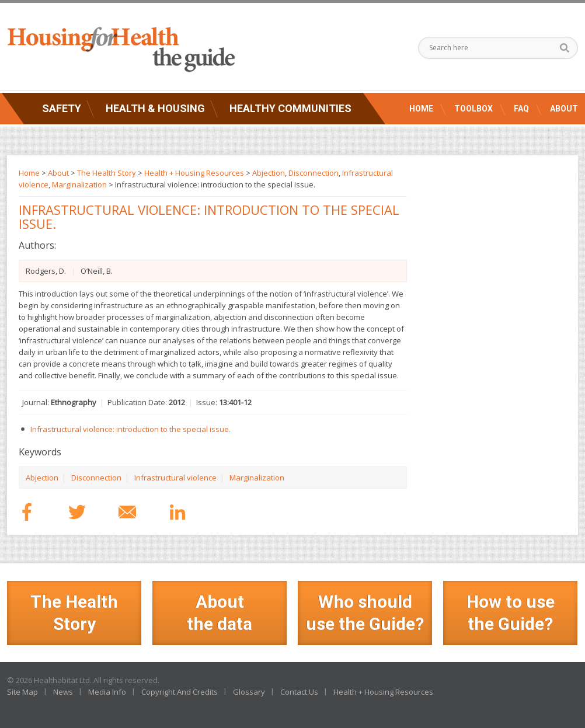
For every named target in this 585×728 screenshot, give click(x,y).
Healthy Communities (290, 108)
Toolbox (473, 109)
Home (421, 109)
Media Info (107, 692)
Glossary (249, 692)
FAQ (521, 109)
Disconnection (96, 478)
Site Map (22, 692)
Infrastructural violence (175, 478)
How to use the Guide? (511, 613)
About (564, 109)
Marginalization (257, 478)
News (63, 692)
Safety (62, 108)
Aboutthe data (220, 613)
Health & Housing (155, 108)
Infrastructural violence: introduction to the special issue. (130, 429)
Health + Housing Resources (194, 173)
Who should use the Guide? (365, 613)
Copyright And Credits (180, 692)
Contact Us (299, 692)
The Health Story (107, 173)
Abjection (42, 478)
